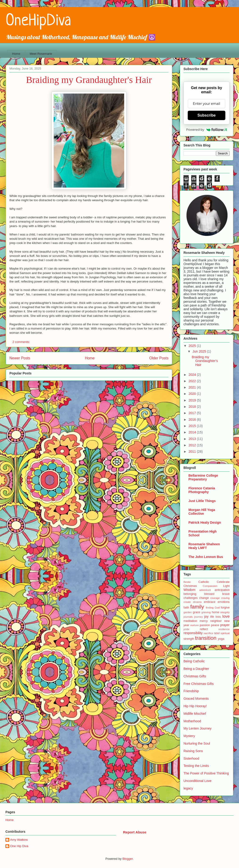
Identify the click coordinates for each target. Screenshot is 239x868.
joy (206, 617)
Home (16, 54)
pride (186, 629)
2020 (193, 394)
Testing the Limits (196, 766)
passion (205, 625)
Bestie (187, 582)
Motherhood (192, 721)
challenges (191, 598)
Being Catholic (194, 661)
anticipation (222, 590)
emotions (224, 602)
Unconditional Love (197, 781)
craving (225, 598)
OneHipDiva (38, 21)
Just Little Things (202, 501)
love (226, 616)
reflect (204, 629)
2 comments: (22, 342)
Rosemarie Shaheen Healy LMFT (204, 546)
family (197, 607)
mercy (204, 621)
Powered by (207, 130)
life (212, 617)
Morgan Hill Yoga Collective (202, 512)
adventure (205, 590)
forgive (225, 608)
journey (198, 617)
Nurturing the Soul (197, 743)
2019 (193, 400)
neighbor (216, 621)
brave (226, 594)
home (215, 612)
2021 (193, 387)
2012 (193, 445)
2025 (193, 346)
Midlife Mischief (195, 714)
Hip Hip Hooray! (195, 706)
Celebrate (223, 582)
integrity (225, 612)
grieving (206, 612)
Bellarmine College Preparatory (203, 477)
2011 (193, 452)
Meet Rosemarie (41, 54)
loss (218, 617)
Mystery (189, 736)
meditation (190, 621)
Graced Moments (196, 699)
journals (188, 617)
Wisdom (189, 590)
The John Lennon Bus (206, 557)
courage (215, 598)
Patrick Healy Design (205, 522)
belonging (190, 594)
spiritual (225, 633)
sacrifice (208, 633)
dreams (197, 602)
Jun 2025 (200, 351)
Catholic (204, 582)
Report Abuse (135, 832)
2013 (193, 439)
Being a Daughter (196, 669)
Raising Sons (193, 751)
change (204, 598)
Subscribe (206, 115)
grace (197, 612)
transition (206, 638)
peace (215, 625)
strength (189, 639)
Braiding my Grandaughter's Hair (89, 80)
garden (188, 612)
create (187, 602)
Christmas (190, 586)
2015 (193, 426)
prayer (225, 625)
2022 (193, 381)
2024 (193, 375)
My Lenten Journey (197, 728)
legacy (188, 788)
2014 (193, 432)
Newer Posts (20, 358)
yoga (221, 639)
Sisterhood (191, 758)
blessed (209, 594)
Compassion (210, 586)
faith (186, 608)
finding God (213, 608)
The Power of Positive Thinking (206, 773)
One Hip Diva (19, 846)
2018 (193, 407)
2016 (193, 420)
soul (217, 633)
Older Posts (159, 358)
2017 (193, 413)
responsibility (193, 633)
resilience (224, 629)
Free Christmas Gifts (199, 684)
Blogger (127, 859)
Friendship (191, 691)
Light (226, 586)
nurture (194, 625)
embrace (209, 602)
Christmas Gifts (195, 676)
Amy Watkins (19, 840)
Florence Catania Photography (202, 490)
